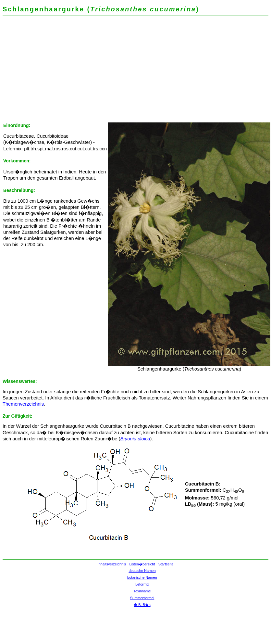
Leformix (142, 584)
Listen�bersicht (142, 564)
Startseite (166, 564)
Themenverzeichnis (23, 404)
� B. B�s (142, 605)
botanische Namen (142, 577)
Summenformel (142, 598)
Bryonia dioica (135, 439)
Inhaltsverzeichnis (112, 564)
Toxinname (142, 591)
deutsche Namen (142, 571)
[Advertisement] (91, 71)
